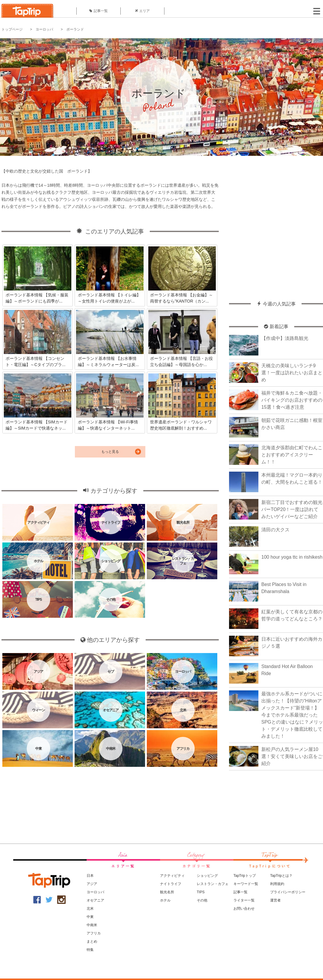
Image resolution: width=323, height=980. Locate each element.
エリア (142, 11)
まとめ (92, 941)
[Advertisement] (58, 226)
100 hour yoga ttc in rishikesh (292, 557)
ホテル (165, 900)
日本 (90, 876)
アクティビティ (172, 876)
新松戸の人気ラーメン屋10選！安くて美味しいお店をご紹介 (292, 756)
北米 (90, 909)
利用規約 (277, 884)
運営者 (275, 900)
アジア (92, 884)
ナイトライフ (171, 884)
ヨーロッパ (44, 29)
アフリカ (94, 933)
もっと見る (110, 452)
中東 (90, 917)
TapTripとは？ (281, 876)
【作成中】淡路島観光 (285, 338)
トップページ (12, 29)
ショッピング (207, 876)
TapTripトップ (245, 876)
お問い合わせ (244, 909)
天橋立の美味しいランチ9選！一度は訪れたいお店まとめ (292, 373)
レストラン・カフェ (213, 884)
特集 (90, 950)
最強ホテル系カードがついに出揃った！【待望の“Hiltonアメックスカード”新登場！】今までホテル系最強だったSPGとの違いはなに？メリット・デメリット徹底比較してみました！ (292, 715)
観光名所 (167, 892)
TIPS (201, 892)
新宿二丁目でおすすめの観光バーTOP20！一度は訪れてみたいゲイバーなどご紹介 (292, 509)
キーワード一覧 (246, 884)
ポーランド (75, 29)
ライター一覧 (244, 900)
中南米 (92, 925)
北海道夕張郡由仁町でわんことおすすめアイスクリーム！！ (292, 455)
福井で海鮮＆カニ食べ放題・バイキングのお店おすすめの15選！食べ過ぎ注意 (292, 400)
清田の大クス (275, 530)
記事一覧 (99, 11)
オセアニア (95, 900)
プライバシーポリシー (288, 892)
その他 (202, 900)
